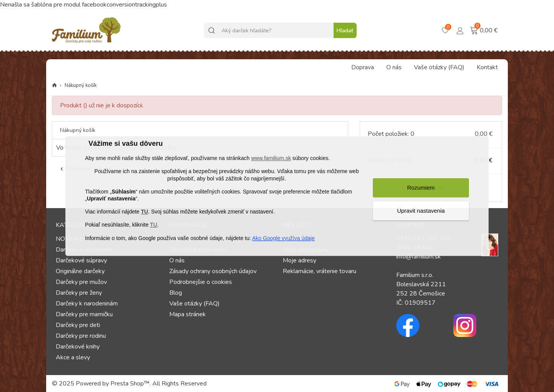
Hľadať (345, 31)
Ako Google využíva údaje (283, 238)
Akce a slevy (73, 357)
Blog (176, 293)
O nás (394, 67)
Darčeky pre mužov (81, 282)
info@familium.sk (419, 257)
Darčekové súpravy (81, 260)
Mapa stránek (188, 314)
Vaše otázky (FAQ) (439, 67)
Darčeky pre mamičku (84, 314)
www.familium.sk (271, 158)
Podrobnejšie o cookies (201, 282)
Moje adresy (300, 260)
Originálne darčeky (80, 271)
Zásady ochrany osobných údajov (213, 271)
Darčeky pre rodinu (81, 336)
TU (144, 212)
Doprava (363, 67)
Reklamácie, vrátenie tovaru (320, 271)
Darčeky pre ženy (79, 293)
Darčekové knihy (78, 347)
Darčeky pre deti (78, 325)
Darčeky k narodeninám (87, 304)
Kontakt (487, 67)
